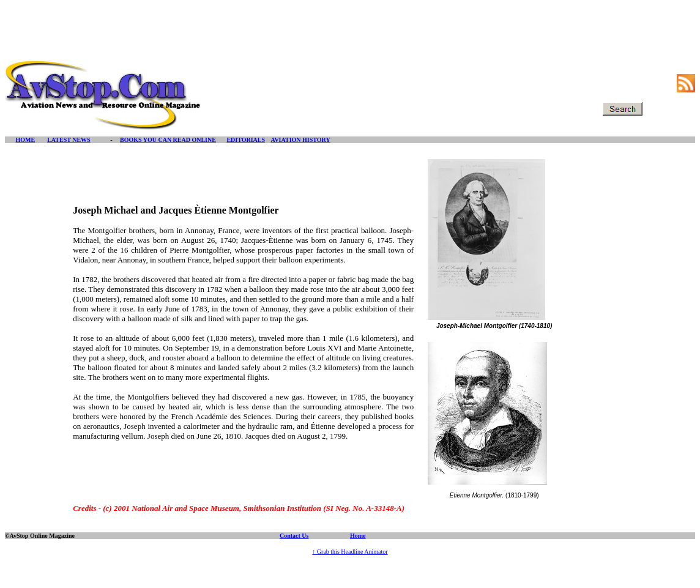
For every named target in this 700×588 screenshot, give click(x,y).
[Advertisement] (350, 32)
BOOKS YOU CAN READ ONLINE (168, 140)
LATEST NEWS (69, 140)
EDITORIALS (246, 140)
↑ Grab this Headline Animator (350, 552)
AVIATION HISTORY (300, 140)
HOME (26, 140)
